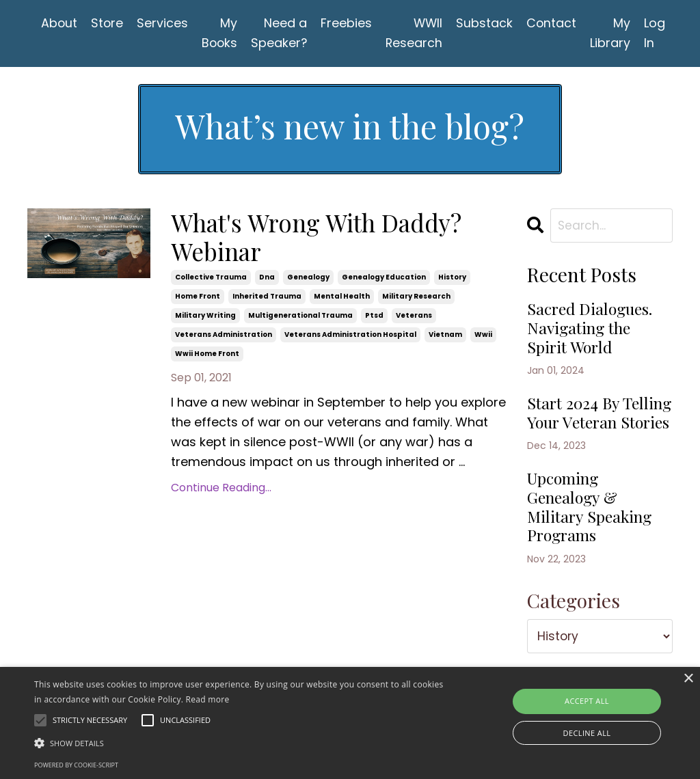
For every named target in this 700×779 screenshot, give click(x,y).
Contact (556, 23)
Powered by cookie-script (76, 765)
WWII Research (418, 33)
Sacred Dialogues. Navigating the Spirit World (593, 330)
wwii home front (207, 356)
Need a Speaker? (282, 33)
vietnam (445, 337)
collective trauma (211, 279)
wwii (483, 337)
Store (108, 23)
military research (416, 298)
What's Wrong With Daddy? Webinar (321, 238)
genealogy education (384, 279)
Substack (488, 23)
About (59, 23)
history (452, 279)
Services (164, 23)
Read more (208, 699)
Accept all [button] (587, 701)
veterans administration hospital (350, 337)
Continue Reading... (221, 489)
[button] (240, 743)
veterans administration (224, 337)
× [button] (688, 679)
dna (267, 279)
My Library (615, 33)
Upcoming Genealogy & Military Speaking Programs (592, 533)
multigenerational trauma (300, 317)
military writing (205, 317)
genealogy (308, 279)
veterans (414, 317)
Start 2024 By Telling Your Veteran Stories (584, 426)
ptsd (374, 317)
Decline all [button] (587, 733)
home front (198, 298)
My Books (221, 33)
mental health (342, 298)
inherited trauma (267, 298)
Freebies (350, 23)
